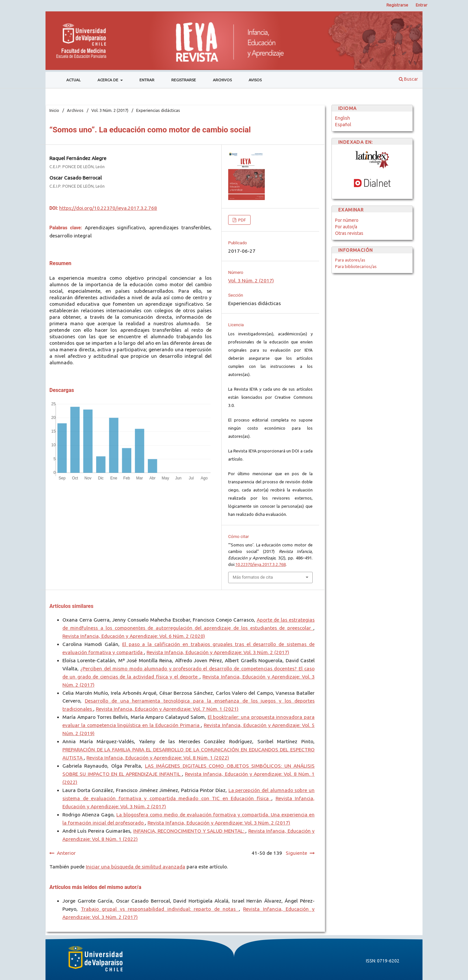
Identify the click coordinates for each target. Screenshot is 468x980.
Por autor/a (346, 227)
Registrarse (184, 80)
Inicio (54, 110)
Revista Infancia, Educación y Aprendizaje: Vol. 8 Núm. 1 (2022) (158, 758)
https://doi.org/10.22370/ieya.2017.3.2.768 (108, 208)
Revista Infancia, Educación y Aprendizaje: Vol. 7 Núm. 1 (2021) (167, 709)
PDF (242, 220)
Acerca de (108, 80)
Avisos (255, 80)
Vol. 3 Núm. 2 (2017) (110, 110)
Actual (73, 80)
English (343, 118)
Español (343, 125)
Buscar (408, 79)
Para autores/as (350, 260)
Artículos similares (71, 606)
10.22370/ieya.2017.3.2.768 (260, 564)
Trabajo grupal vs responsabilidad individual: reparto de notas (160, 909)
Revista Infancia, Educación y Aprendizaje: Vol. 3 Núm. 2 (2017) (218, 652)
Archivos (222, 80)
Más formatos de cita (253, 577)
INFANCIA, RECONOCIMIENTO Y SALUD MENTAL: (189, 831)
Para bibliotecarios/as (356, 266)
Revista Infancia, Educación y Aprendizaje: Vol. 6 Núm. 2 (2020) (134, 636)
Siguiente (296, 853)
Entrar (147, 80)
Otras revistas (349, 233)
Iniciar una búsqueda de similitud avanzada (136, 867)
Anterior (66, 853)
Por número (347, 220)
